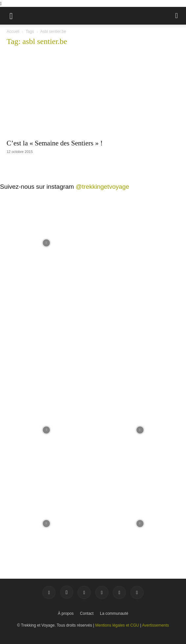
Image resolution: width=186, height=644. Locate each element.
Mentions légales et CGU (117, 625)
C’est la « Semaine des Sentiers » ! (55, 143)
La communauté (114, 613)
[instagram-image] (46, 242)
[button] (11, 16)
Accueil (13, 32)
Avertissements (155, 625)
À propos (66, 613)
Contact (87, 613)
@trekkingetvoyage (102, 187)
